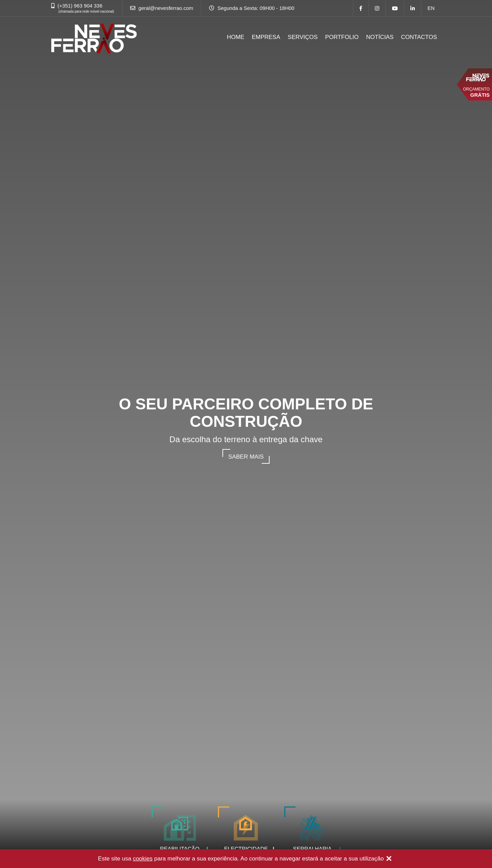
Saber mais (246, 457)
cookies (143, 859)
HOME (236, 37)
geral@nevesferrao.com (166, 8)
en (431, 8)
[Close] (389, 859)
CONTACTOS (419, 37)
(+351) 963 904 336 (80, 6)
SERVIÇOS (303, 37)
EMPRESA (266, 37)
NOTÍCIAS (380, 37)
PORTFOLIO (342, 37)
